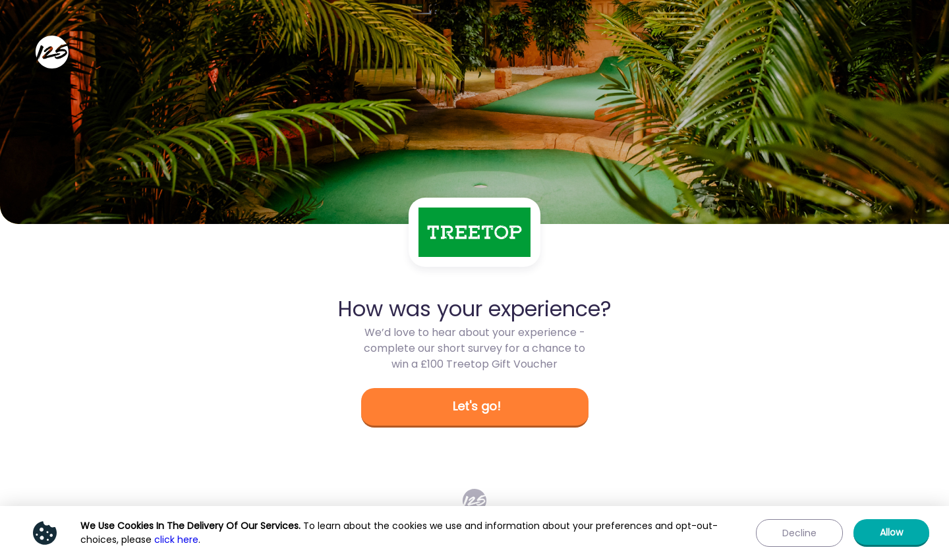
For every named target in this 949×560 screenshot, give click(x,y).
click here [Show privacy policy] (176, 540)
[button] (475, 408)
